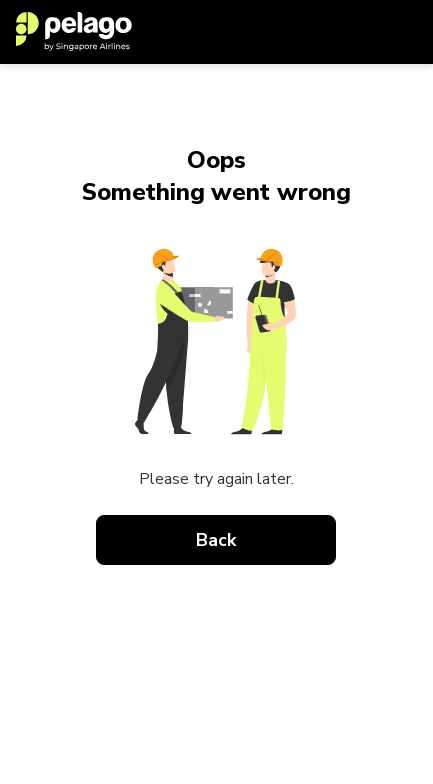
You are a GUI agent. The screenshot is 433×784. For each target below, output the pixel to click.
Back (217, 540)
